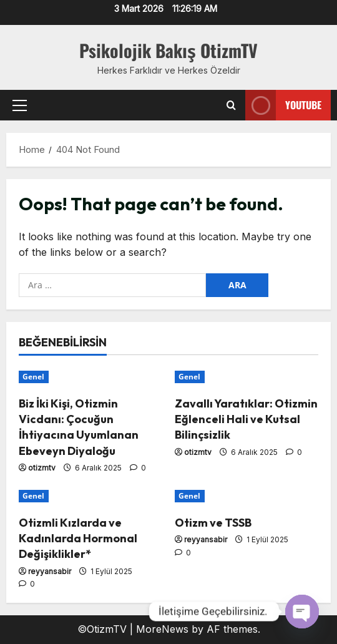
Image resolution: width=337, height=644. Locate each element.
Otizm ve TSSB (213, 523)
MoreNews (162, 629)
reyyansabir (50, 571)
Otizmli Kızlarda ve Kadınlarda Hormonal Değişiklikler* (78, 538)
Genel (34, 377)
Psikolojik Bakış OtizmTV (168, 50)
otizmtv (42, 468)
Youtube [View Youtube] (283, 105)
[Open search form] (231, 105)
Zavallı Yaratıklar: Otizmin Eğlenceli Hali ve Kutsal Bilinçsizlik (246, 419)
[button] (20, 105)
